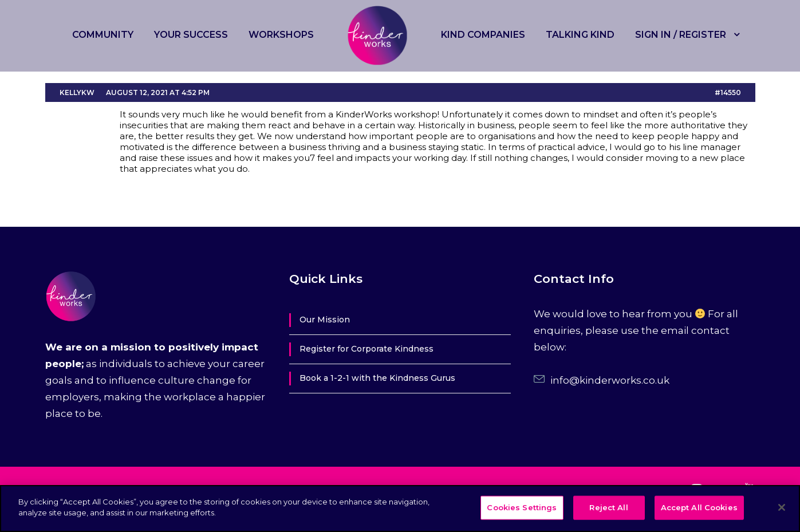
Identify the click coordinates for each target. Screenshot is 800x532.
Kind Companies (483, 35)
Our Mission (325, 320)
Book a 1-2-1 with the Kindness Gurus (377, 378)
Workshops (281, 35)
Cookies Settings (522, 507)
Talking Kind (580, 35)
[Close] (782, 507)
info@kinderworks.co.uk (610, 380)
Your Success (191, 35)
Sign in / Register (681, 35)
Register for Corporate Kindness (366, 349)
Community (103, 35)
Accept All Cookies (699, 507)
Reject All (608, 507)
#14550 (728, 92)
